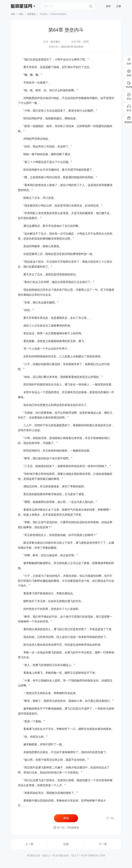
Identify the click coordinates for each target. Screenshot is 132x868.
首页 (13, 14)
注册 (119, 6)
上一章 (29, 844)
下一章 (103, 844)
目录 (66, 844)
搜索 (91, 6)
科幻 (21, 14)
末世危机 (31, 14)
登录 (108, 6)
